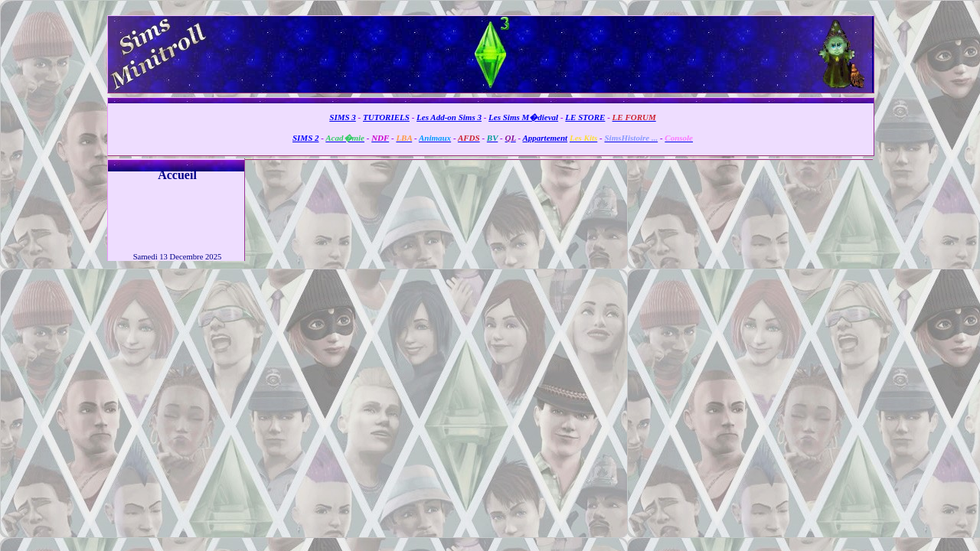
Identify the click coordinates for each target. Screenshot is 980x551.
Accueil (177, 175)
